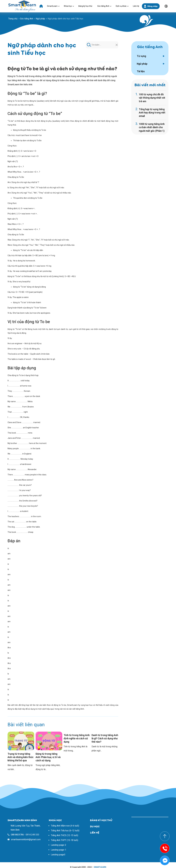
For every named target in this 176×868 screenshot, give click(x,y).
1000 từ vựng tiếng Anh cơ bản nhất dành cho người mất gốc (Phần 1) (152, 127)
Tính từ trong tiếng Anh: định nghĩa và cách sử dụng (77, 738)
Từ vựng (141, 56)
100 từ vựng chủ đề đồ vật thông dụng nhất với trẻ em (152, 98)
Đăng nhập (153, 6)
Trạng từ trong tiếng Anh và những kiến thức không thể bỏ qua (21, 757)
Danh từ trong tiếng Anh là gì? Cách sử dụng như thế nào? (105, 738)
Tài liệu (141, 71)
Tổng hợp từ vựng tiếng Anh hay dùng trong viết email (152, 113)
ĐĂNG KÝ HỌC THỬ (101, 820)
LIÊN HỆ (95, 833)
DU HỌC (95, 826)
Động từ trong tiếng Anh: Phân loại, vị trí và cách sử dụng (48, 757)
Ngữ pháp (142, 64)
